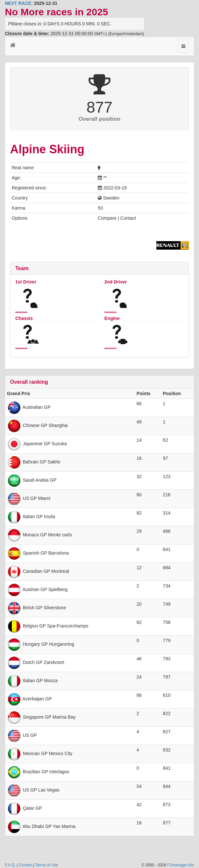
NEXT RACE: (19, 3)
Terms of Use (47, 865)
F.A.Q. (10, 865)
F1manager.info (181, 865)
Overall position (99, 119)
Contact (26, 865)
